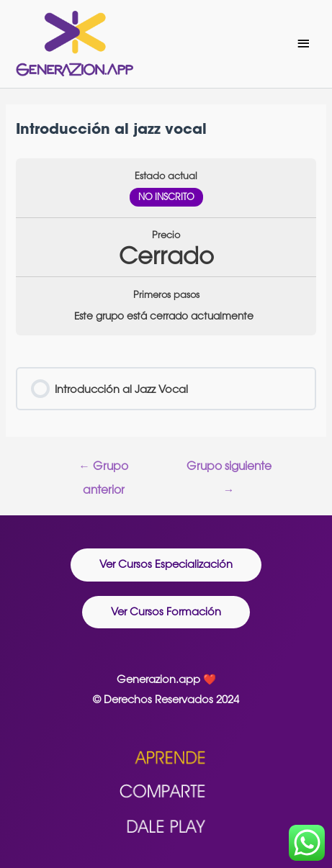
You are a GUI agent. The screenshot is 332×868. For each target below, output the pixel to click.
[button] (166, 565)
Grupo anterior (103, 470)
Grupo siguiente (229, 470)
